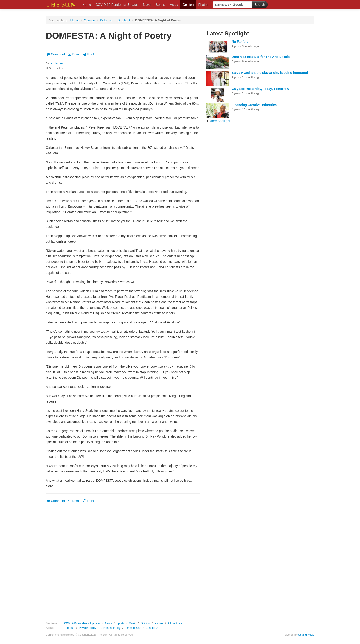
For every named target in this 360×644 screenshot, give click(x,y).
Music (174, 5)
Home (87, 5)
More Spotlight (218, 121)
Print (89, 54)
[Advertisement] (123, 556)
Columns (106, 20)
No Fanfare (240, 42)
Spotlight (124, 20)
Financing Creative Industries (254, 105)
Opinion (188, 5)
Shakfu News (306, 635)
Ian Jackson (57, 63)
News (147, 5)
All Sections (175, 623)
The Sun (69, 628)
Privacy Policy (87, 628)
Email (74, 54)
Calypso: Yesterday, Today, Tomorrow (260, 89)
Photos (203, 5)
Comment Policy (111, 628)
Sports (160, 5)
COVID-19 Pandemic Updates (117, 5)
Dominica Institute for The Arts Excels (261, 57)
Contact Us (152, 628)
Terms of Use (133, 628)
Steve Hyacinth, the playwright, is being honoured (270, 73)
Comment (56, 54)
